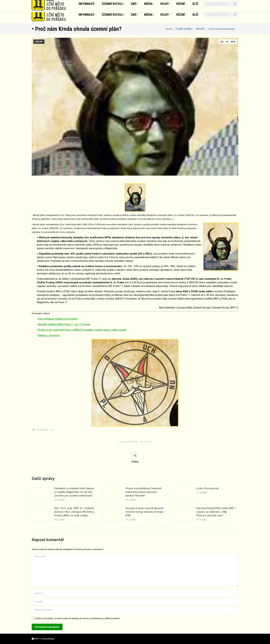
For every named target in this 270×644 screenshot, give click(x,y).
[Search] (235, 15)
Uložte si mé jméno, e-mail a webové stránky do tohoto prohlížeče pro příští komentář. (77, 618)
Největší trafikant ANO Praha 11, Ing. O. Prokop (64, 324)
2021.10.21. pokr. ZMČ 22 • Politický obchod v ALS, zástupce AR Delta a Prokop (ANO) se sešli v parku (74, 512)
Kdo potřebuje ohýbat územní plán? (58, 319)
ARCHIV (39, 42)
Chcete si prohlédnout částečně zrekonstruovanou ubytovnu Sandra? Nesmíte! (143, 492)
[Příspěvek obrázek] (41, 494)
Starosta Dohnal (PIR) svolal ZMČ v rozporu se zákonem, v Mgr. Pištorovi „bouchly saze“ (216, 512)
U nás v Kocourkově (207, 488)
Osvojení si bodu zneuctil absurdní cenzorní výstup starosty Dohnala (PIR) (144, 512)
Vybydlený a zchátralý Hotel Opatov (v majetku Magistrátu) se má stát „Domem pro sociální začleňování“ (74, 492)
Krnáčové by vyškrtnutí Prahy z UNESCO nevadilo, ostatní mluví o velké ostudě (82, 330)
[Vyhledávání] (221, 15)
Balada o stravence (49, 335)
